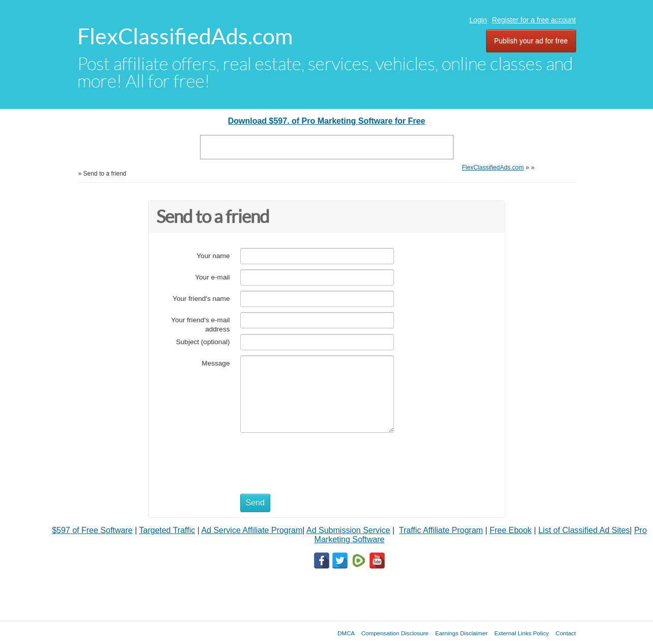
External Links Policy (521, 633)
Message (216, 363)
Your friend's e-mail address (200, 325)
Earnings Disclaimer (461, 633)
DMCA (346, 633)
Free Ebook (511, 530)
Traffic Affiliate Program (441, 530)
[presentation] (318, 458)
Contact (566, 633)
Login (478, 20)
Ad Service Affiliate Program (252, 530)
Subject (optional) (203, 342)
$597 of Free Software (92, 530)
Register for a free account (534, 20)
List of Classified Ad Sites (584, 530)
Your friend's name (201, 299)
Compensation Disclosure (395, 633)
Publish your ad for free (531, 41)
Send (255, 503)
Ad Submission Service (348, 530)
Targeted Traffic (167, 530)
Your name (213, 256)
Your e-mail (212, 277)
